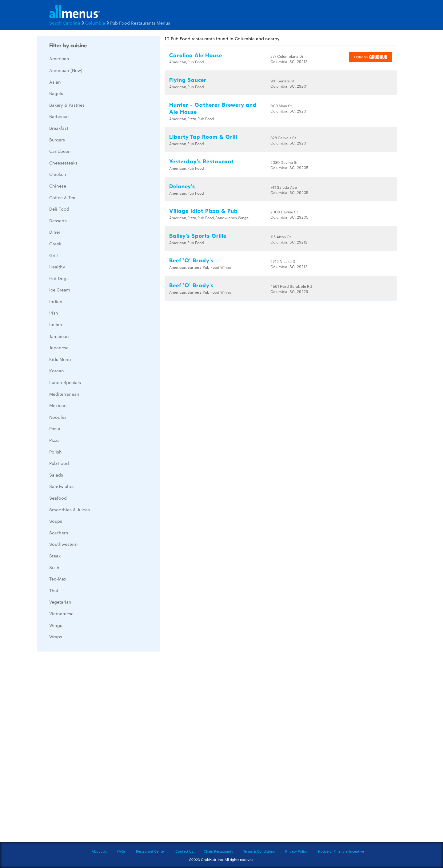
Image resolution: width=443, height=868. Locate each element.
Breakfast (59, 128)
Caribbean (60, 151)
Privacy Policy (296, 851)
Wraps (56, 636)
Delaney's (182, 186)
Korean (57, 371)
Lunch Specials (65, 382)
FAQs (121, 851)
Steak (55, 556)
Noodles (58, 417)
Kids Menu (60, 359)
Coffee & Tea (62, 197)
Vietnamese (61, 613)
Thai (54, 590)
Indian (56, 301)
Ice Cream (60, 290)
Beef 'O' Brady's (191, 261)
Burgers (57, 140)
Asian (55, 82)
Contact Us (184, 851)
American (59, 58)
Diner (55, 232)
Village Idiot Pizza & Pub (204, 211)
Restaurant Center (150, 851)
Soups (56, 521)
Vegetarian (60, 602)
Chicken (58, 174)
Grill (54, 255)
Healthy (57, 267)
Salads (56, 475)
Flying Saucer (188, 80)
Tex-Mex (58, 579)
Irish (54, 313)
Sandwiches (62, 486)
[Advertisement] (83, 748)
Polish (56, 452)
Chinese (58, 186)
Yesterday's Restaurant (202, 162)
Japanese (59, 347)
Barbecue (59, 116)
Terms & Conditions (259, 851)
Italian (56, 324)
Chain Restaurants (218, 851)
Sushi (55, 567)
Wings (56, 625)
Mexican (58, 405)
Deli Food (59, 209)
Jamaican (59, 336)
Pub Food (59, 463)
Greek (55, 244)
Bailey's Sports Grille (198, 236)
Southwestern (64, 544)
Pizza (54, 440)
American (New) (66, 70)
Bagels (56, 93)
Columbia (95, 23)
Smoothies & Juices (70, 509)
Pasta (55, 428)
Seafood (58, 498)
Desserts (58, 220)
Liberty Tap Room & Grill (203, 137)
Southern (59, 533)
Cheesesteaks (63, 163)
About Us (99, 851)
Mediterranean (64, 394)
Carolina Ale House (196, 55)
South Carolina (65, 23)
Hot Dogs (59, 278)
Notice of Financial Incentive (341, 851)
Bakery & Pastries (67, 105)
